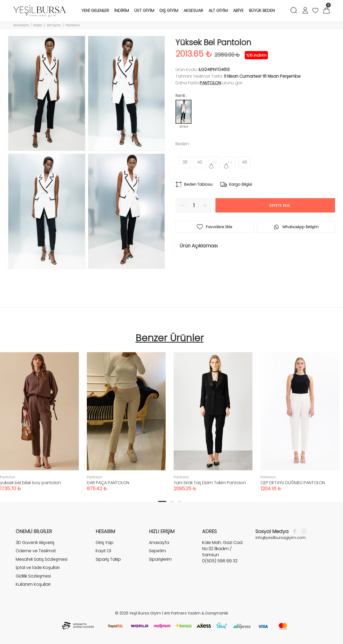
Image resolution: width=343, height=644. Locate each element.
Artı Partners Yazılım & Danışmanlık (196, 613)
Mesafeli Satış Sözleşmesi (42, 559)
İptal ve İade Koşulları (38, 568)
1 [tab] (162, 501)
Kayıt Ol (103, 551)
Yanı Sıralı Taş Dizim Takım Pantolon (210, 483)
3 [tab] (179, 501)
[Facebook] (296, 531)
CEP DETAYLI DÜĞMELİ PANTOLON (293, 483)
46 (244, 162)
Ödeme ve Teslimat (36, 551)
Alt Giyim (54, 25)
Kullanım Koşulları (33, 584)
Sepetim (157, 551)
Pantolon (73, 25)
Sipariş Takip (108, 559)
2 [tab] (172, 501)
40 (200, 162)
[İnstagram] (303, 531)
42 (215, 162)
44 (230, 162)
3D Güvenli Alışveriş (35, 543)
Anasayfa (21, 25)
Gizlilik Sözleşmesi (33, 576)
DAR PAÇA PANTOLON (108, 483)
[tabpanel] (126, 416)
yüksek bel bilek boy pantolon (30, 483)
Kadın (38, 25)
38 (185, 162)
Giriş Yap (105, 543)
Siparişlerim (160, 559)
